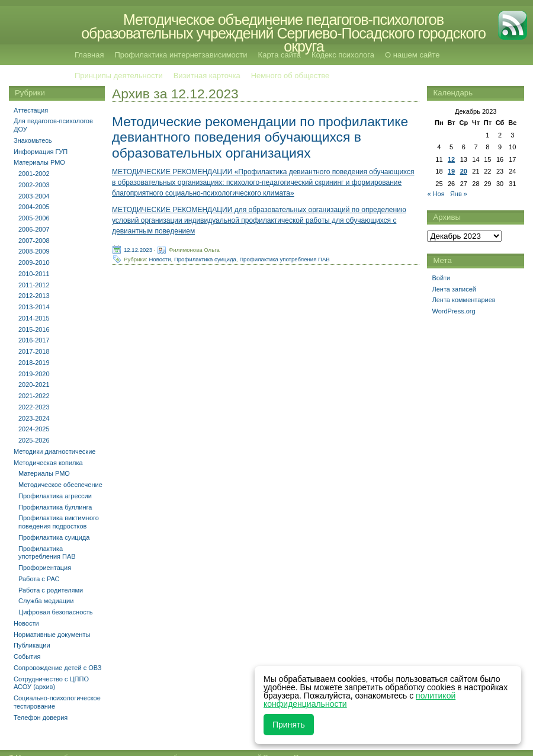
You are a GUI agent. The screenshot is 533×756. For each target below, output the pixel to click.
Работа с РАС (39, 579)
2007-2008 (34, 241)
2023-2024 (34, 418)
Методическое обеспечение (60, 485)
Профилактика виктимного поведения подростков (59, 522)
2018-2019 (34, 363)
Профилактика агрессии (55, 496)
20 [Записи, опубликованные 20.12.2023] (464, 171)
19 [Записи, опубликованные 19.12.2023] (451, 171)
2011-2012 (34, 285)
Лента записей (454, 289)
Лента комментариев (463, 300)
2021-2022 (34, 396)
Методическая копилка (48, 463)
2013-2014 (34, 307)
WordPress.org (453, 311)
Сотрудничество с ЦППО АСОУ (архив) (51, 683)
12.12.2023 (138, 249)
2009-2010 (34, 262)
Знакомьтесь (33, 140)
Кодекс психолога (343, 55)
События (27, 656)
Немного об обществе (290, 76)
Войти (441, 278)
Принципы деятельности (119, 76)
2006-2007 (34, 229)
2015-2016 (34, 329)
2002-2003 (34, 185)
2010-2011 (34, 274)
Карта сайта (280, 55)
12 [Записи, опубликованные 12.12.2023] (451, 159)
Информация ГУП (41, 152)
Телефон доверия (41, 717)
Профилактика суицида (205, 259)
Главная (89, 55)
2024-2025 (34, 429)
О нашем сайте (412, 55)
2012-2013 (34, 296)
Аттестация (31, 110)
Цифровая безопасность (56, 612)
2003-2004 (34, 196)
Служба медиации (46, 601)
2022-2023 (34, 407)
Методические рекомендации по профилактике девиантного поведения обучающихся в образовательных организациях (260, 137)
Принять (289, 725)
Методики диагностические (54, 451)
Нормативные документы (52, 635)
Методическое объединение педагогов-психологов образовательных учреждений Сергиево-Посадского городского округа (283, 33)
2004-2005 (34, 207)
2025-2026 (34, 440)
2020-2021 (34, 385)
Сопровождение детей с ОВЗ (57, 668)
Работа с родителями (51, 590)
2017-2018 (34, 351)
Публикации (32, 645)
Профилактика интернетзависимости (181, 55)
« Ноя (436, 194)
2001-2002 (34, 174)
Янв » (459, 194)
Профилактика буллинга (55, 507)
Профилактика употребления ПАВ (285, 259)
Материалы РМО (39, 162)
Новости (160, 259)
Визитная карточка (207, 76)
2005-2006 (34, 218)
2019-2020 (34, 374)
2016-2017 (34, 340)
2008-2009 (34, 251)
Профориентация (45, 568)
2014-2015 (34, 318)
